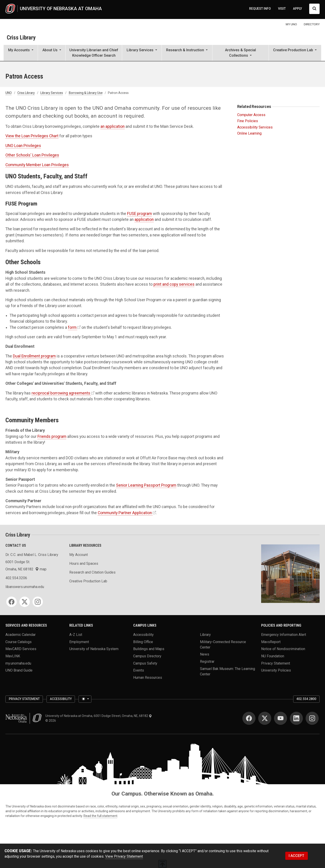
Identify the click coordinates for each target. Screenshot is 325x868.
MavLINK (13, 656)
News (205, 654)
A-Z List (76, 635)
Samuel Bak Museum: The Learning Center (227, 671)
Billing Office (143, 642)
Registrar (207, 661)
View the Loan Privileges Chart (32, 136)
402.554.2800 (306, 699)
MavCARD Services (21, 649)
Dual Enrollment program (34, 356)
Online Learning (249, 133)
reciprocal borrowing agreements (61, 393)
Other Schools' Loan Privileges (32, 155)
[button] (21, 53)
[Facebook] (12, 602)
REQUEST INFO (260, 9)
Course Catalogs (19, 642)
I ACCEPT (296, 856)
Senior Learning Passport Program (146, 485)
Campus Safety (145, 663)
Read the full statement (100, 816)
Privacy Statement (276, 663)
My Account (79, 555)
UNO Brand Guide (19, 670)
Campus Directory (147, 656)
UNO (9, 93)
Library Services (52, 93)
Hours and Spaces (84, 563)
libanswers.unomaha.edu (25, 587)
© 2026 (51, 721)
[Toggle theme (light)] (85, 699)
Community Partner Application (125, 513)
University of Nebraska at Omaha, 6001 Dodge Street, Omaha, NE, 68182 (99, 716)
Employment (79, 642)
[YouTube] (281, 718)
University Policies (276, 670)
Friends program (52, 436)
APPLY (297, 9)
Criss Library (21, 37)
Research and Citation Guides (92, 572)
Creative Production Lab (88, 581)
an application (113, 126)
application (144, 219)
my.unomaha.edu (18, 663)
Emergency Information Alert (284, 635)
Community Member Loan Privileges (37, 165)
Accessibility (143, 635)
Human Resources (148, 678)
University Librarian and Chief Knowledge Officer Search (94, 53)
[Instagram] (38, 602)
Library (205, 635)
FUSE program (139, 214)
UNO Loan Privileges (23, 146)
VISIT (282, 9)
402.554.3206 (16, 578)
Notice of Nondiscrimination (283, 649)
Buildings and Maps (149, 649)
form (72, 327)
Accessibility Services (255, 127)
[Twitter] (25, 602)
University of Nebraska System (94, 649)
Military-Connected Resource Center (223, 644)
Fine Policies (248, 121)
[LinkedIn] (296, 718)
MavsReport (271, 642)
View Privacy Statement (124, 856)
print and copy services (174, 284)
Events (139, 670)
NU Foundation (273, 656)
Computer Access (251, 115)
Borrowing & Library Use (86, 93)
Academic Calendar (21, 635)
